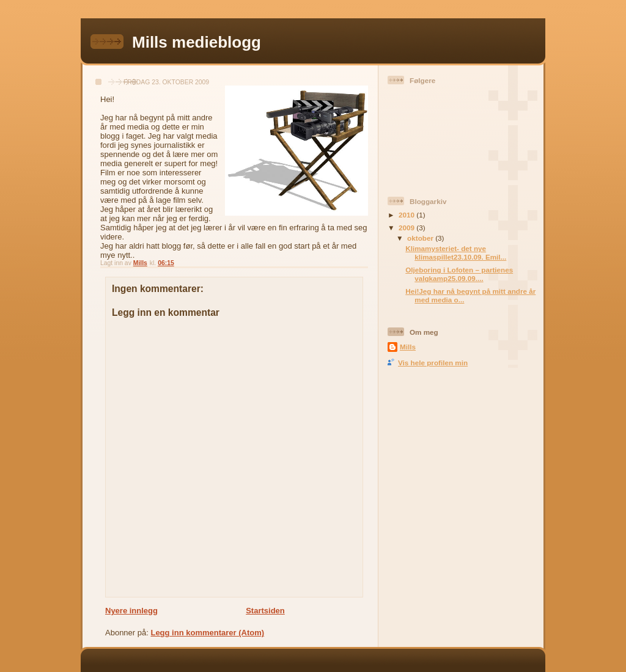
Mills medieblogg (197, 42)
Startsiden (265, 611)
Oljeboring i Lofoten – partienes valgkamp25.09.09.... (459, 274)
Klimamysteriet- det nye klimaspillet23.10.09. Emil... (456, 253)
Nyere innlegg (131, 611)
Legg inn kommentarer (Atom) (207, 633)
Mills (408, 347)
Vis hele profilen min (433, 363)
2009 (407, 228)
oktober (421, 238)
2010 (407, 215)
